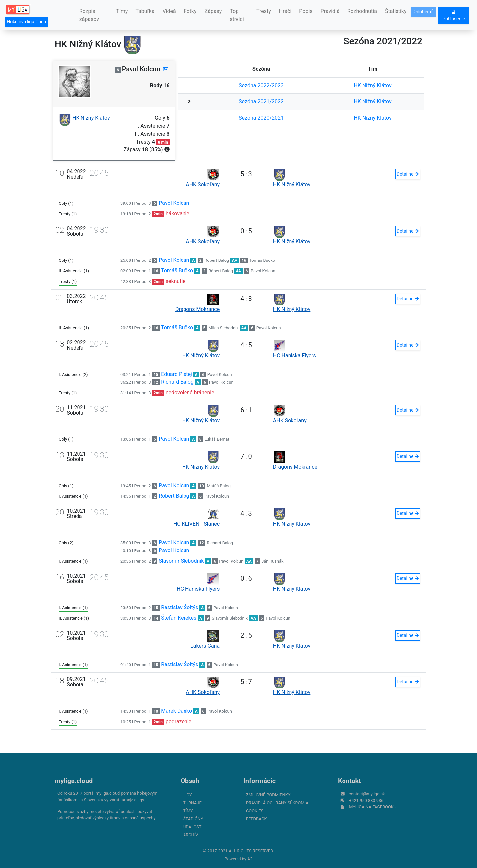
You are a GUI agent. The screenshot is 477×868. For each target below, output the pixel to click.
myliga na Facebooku (373, 807)
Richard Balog (177, 382)
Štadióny (193, 819)
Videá (169, 11)
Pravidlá (330, 11)
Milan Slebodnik (223, 328)
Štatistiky (396, 11)
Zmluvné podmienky (268, 795)
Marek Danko (177, 711)
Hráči (285, 11)
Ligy (188, 795)
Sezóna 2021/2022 (261, 102)
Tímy (122, 11)
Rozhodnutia (362, 11)
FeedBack (257, 819)
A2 (250, 859)
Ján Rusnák (272, 561)
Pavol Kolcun (174, 203)
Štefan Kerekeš (179, 618)
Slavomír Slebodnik (181, 561)
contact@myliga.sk (367, 794)
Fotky (190, 11)
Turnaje (192, 803)
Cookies (255, 811)
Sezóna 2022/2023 (261, 85)
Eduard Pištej (177, 374)
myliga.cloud (74, 781)
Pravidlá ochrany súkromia (277, 803)
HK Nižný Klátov (373, 85)
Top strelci (237, 15)
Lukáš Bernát (217, 439)
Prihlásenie (454, 16)
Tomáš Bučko (262, 260)
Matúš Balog (219, 486)
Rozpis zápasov (89, 15)
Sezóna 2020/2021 (261, 118)
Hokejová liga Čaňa (26, 22)
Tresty (264, 11)
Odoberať (423, 12)
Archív (191, 835)
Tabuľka (145, 11)
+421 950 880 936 (366, 801)
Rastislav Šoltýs (180, 607)
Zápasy (213, 11)
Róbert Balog (217, 260)
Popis (306, 11)
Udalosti (193, 827)
